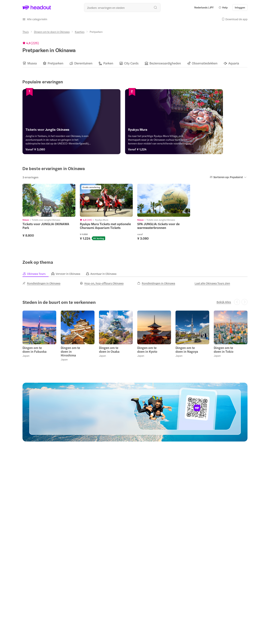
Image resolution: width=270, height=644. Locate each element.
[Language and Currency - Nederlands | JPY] (204, 7)
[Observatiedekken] (205, 63)
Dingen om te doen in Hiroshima (70, 351)
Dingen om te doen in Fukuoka (34, 350)
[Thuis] (26, 32)
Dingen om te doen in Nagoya (187, 350)
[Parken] (108, 63)
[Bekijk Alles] (224, 302)
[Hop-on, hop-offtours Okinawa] (102, 283)
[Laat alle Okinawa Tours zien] (212, 283)
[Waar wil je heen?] (122, 7)
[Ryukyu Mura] (192, 131)
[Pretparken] (55, 63)
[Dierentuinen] (83, 63)
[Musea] (32, 63)
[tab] (37, 274)
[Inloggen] (240, 7)
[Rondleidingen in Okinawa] (41, 283)
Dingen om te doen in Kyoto (147, 350)
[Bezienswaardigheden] (165, 63)
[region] (135, 63)
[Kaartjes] (80, 32)
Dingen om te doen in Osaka (109, 350)
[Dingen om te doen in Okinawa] (52, 32)
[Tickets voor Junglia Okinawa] (78, 131)
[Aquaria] (234, 63)
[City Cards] (131, 63)
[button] (223, 7)
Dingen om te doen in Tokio (224, 350)
